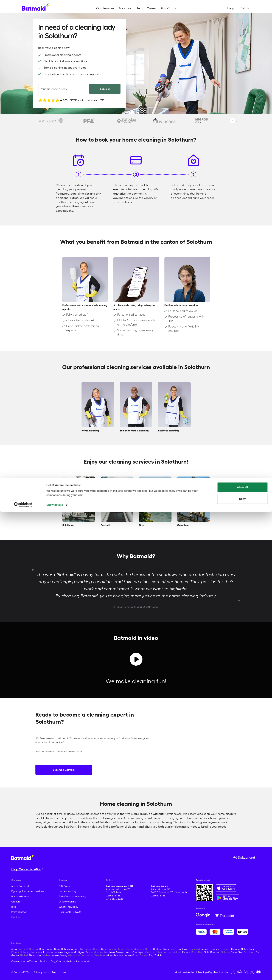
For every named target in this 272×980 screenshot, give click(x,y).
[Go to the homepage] (23, 857)
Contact (16, 917)
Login (231, 8)
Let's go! (105, 89)
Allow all (242, 955)
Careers (16, 902)
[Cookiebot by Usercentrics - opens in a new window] (23, 973)
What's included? (68, 907)
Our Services (105, 8)
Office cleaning (67, 902)
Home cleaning (67, 891)
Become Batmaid (21, 896)
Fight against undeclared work (29, 891)
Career (152, 8)
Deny (242, 967)
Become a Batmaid (64, 770)
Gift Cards (169, 8)
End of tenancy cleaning (72, 896)
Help (139, 8)
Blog (14, 907)
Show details (55, 973)
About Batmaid (20, 886)
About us (125, 8)
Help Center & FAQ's (70, 912)
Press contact (19, 912)
